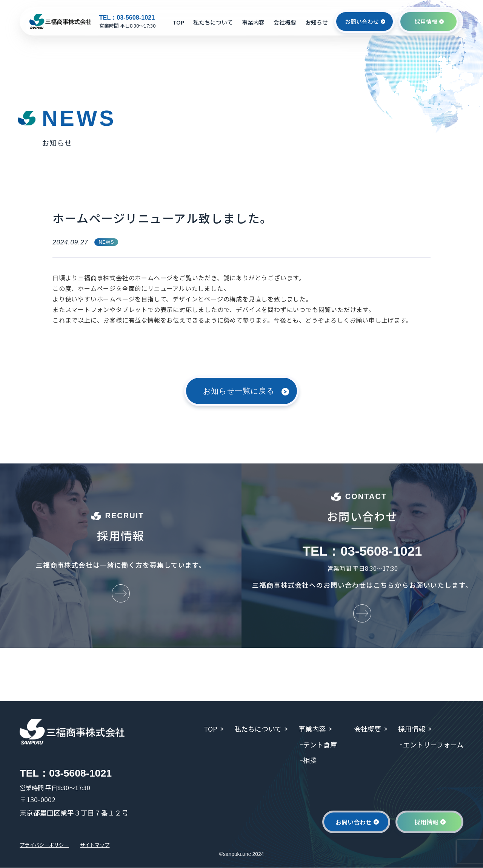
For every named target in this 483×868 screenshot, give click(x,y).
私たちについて (213, 22)
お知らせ (317, 22)
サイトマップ (100, 845)
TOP (178, 22)
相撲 (308, 760)
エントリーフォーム (433, 744)
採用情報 (411, 729)
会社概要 (285, 22)
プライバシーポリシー (46, 845)
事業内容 (253, 22)
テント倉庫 (318, 744)
